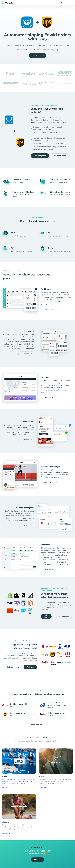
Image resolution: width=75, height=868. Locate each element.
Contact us (65, 3)
